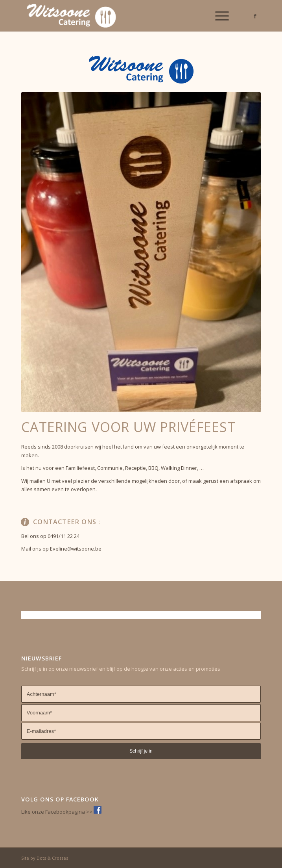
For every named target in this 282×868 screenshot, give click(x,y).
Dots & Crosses (52, 858)
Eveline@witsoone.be (76, 549)
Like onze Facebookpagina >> (57, 812)
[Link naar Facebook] (255, 16)
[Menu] (218, 16)
